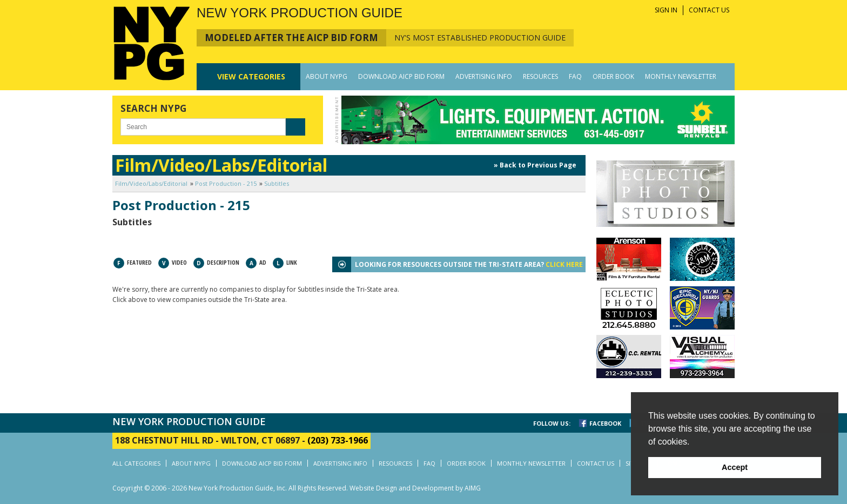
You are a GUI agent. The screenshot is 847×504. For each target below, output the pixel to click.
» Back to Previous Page (535, 165)
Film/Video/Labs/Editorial (151, 183)
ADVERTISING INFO (484, 76)
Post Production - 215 (226, 183)
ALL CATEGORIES (136, 463)
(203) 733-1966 (338, 440)
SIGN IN (666, 10)
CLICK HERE (564, 264)
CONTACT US (709, 10)
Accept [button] (735, 467)
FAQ (575, 76)
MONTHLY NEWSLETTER (681, 76)
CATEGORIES (251, 76)
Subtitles (277, 183)
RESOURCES (540, 76)
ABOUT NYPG (327, 76)
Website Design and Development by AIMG (415, 488)
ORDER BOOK (613, 76)
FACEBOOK (605, 423)
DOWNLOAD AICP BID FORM (401, 76)
